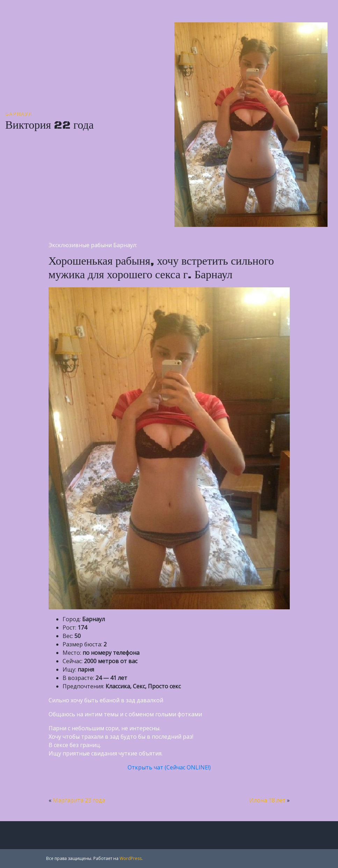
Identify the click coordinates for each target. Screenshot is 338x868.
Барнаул (19, 114)
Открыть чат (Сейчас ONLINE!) (169, 767)
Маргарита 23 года (79, 800)
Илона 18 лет (267, 800)
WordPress (131, 858)
